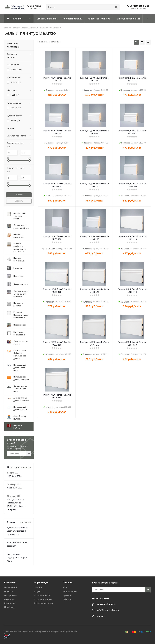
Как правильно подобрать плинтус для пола (18, 558)
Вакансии (9, 599)
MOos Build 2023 (15, 488)
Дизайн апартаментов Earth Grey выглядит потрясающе (18, 531)
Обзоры (67, 599)
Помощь (38, 587)
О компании (10, 587)
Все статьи (25, 522)
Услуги (37, 591)
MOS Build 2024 (14, 476)
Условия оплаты (42, 595)
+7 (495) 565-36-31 (139, 6)
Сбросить (19, 201)
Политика (9, 607)
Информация (41, 582)
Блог (65, 587)
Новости (9, 591)
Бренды (67, 595)
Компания (10, 582)
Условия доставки (43, 599)
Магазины (10, 603)
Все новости (24, 468)
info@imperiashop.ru (108, 610)
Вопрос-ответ (70, 591)
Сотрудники (10, 595)
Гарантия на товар (43, 603)
